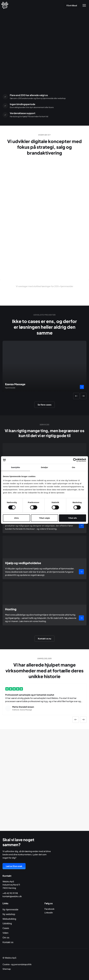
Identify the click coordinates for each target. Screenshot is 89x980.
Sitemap (7, 969)
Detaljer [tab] (44, 467)
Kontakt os (8, 942)
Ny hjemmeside (10, 910)
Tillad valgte (44, 518)
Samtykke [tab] (16, 467)
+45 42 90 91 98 (10, 893)
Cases (6, 928)
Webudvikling (9, 919)
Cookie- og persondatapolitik (17, 964)
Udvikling (7, 924)
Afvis (16, 518)
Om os (6, 938)
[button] (76, 396)
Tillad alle (72, 518)
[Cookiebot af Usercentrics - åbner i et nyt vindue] (75, 460)
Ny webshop (9, 914)
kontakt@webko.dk (12, 896)
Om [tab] (73, 467)
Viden (5, 933)
